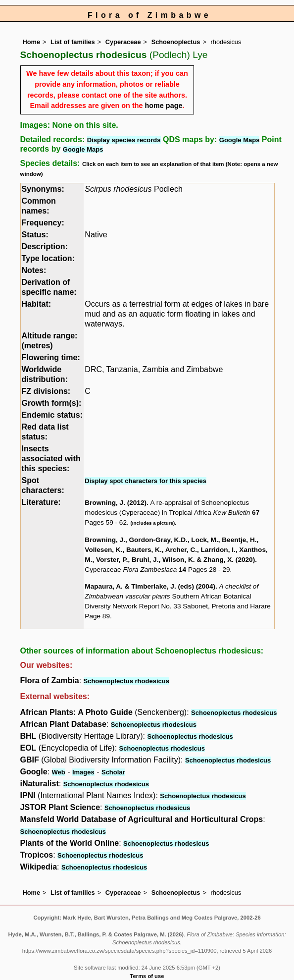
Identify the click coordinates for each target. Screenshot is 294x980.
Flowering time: (51, 357)
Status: (35, 235)
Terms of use (147, 976)
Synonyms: (43, 189)
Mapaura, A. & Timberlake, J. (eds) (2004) (150, 586)
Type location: (48, 258)
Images (83, 772)
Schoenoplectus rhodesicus (126, 681)
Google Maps (240, 140)
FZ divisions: (46, 391)
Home (32, 42)
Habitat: (37, 304)
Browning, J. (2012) (116, 503)
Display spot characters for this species (146, 481)
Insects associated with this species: (51, 459)
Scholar (113, 772)
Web (59, 772)
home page (163, 106)
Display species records (124, 140)
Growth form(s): (52, 403)
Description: (45, 246)
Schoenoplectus (176, 42)
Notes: (34, 270)
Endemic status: (52, 415)
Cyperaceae (123, 42)
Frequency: (43, 223)
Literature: (41, 502)
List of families (73, 42)
